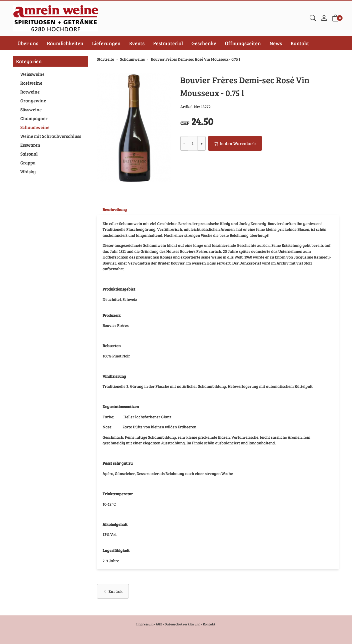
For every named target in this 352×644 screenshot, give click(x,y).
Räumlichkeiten (65, 43)
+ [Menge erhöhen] (202, 143)
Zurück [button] (113, 597)
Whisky (28, 171)
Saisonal (29, 154)
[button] (313, 18)
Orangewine (33, 101)
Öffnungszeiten (243, 43)
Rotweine (30, 92)
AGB (159, 624)
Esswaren (30, 145)
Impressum (145, 624)
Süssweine (31, 109)
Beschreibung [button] (115, 209)
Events (137, 43)
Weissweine (32, 74)
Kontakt (300, 43)
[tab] (112, 210)
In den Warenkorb (235, 143)
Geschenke (204, 43)
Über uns (28, 43)
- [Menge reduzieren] (184, 143)
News (276, 43)
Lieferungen (106, 43)
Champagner (34, 118)
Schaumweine (35, 127)
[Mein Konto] (324, 18)
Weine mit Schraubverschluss (51, 136)
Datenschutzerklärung (183, 624)
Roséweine (31, 83)
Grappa (28, 163)
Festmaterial (168, 43)
